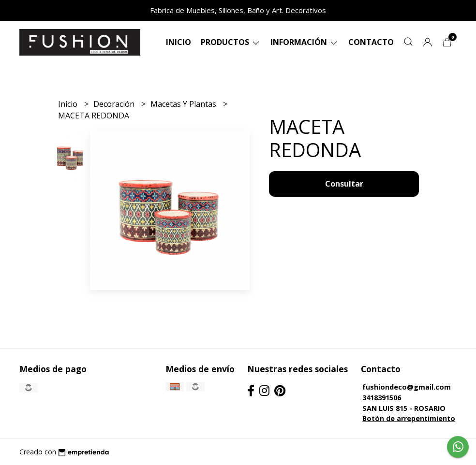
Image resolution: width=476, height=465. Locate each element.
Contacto (371, 42)
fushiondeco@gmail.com (407, 387)
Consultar (344, 184)
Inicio (178, 42)
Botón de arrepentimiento (409, 418)
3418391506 (382, 398)
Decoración (115, 104)
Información (305, 42)
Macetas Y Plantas (184, 104)
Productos (231, 42)
